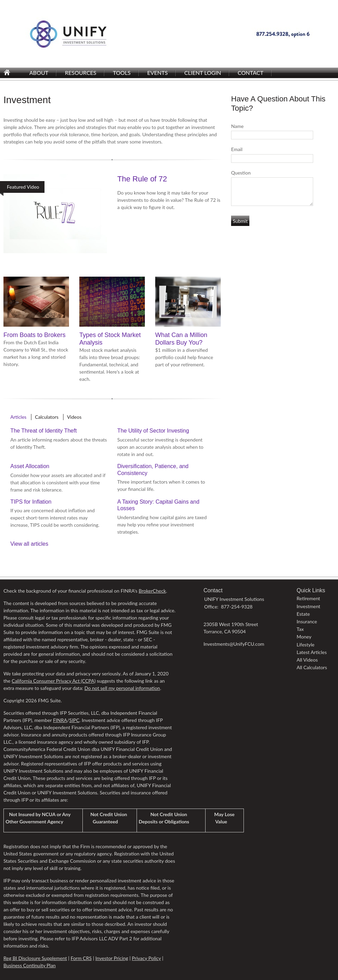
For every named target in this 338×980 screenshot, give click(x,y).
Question (241, 173)
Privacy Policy (146, 958)
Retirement (308, 598)
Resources (81, 73)
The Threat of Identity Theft (43, 431)
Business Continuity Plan (29, 965)
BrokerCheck (152, 591)
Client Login (203, 73)
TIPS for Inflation (31, 502)
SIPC (74, 720)
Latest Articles (312, 652)
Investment (309, 606)
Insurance (307, 621)
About (39, 73)
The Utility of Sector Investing (153, 431)
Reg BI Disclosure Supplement (35, 958)
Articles (18, 417)
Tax (300, 629)
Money (304, 637)
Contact (251, 73)
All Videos (307, 660)
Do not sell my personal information (122, 688)
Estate (303, 614)
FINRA (60, 720)
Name (237, 126)
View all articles (29, 544)
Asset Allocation (30, 466)
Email (237, 149)
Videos (74, 417)
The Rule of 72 (142, 179)
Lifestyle (306, 645)
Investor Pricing (112, 958)
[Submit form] (240, 221)
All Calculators (312, 667)
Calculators (47, 417)
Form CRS (81, 958)
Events (158, 73)
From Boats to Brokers (34, 335)
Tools (122, 73)
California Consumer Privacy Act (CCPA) (54, 681)
